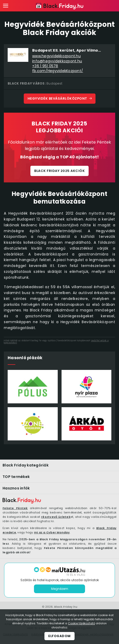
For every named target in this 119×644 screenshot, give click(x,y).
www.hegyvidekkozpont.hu (56, 56)
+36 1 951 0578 (45, 66)
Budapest (54, 83)
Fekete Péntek (15, 508)
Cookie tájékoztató (81, 623)
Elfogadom (59, 636)
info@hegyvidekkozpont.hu (57, 61)
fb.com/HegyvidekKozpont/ (58, 71)
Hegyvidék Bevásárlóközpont (57, 98)
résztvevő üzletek (56, 517)
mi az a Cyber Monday (52, 532)
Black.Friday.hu (66, 607)
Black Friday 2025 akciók (59, 171)
